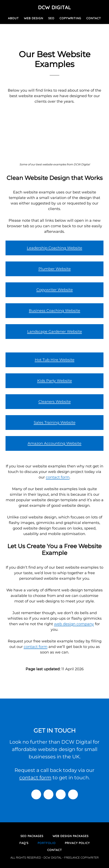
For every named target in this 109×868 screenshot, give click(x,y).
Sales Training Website (55, 423)
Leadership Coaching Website (54, 248)
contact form (58, 477)
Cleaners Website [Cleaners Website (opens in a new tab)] (55, 402)
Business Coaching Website (54, 311)
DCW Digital (54, 7)
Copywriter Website (55, 290)
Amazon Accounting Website (54, 443)
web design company (74, 624)
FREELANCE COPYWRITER (81, 858)
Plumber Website (55, 269)
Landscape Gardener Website (55, 332)
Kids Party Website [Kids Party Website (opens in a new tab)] (55, 381)
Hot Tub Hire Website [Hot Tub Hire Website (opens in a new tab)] (55, 360)
